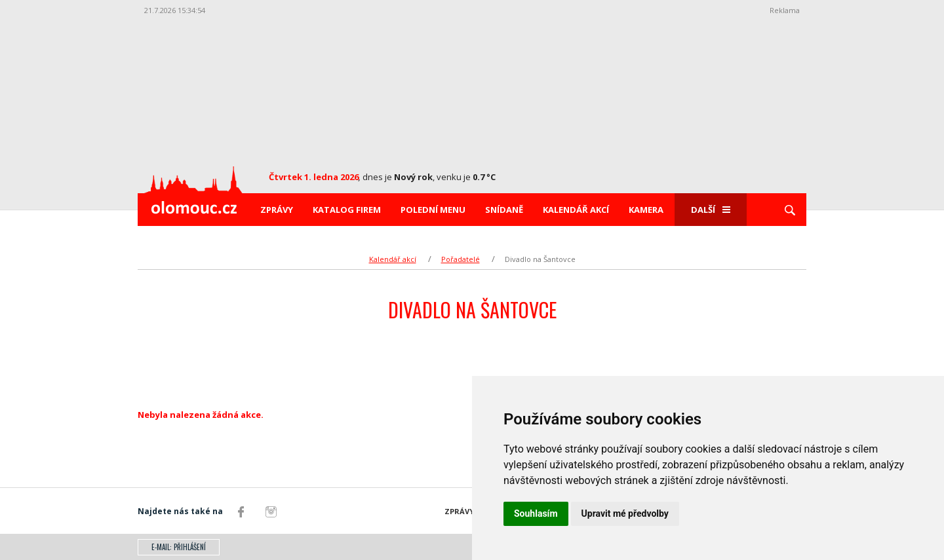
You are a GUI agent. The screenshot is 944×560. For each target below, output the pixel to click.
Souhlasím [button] (536, 513)
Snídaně (504, 210)
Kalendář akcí (576, 210)
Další (711, 210)
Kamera (646, 210)
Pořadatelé (461, 259)
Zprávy (277, 210)
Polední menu (433, 210)
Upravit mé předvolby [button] (625, 513)
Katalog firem (347, 210)
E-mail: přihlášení (179, 547)
